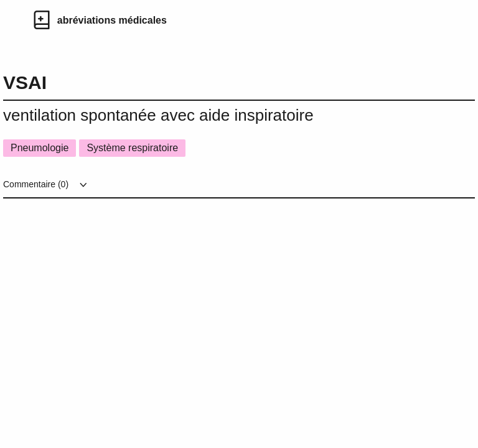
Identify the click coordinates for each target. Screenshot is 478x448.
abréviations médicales (112, 20)
